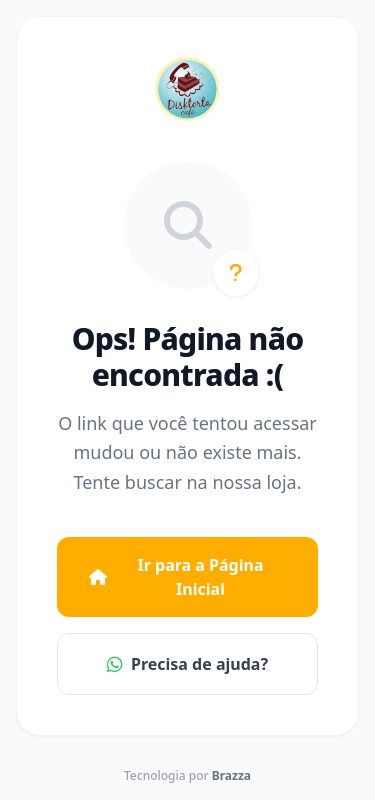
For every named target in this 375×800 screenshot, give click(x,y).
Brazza (231, 775)
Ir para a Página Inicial (176, 577)
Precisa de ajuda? (187, 664)
